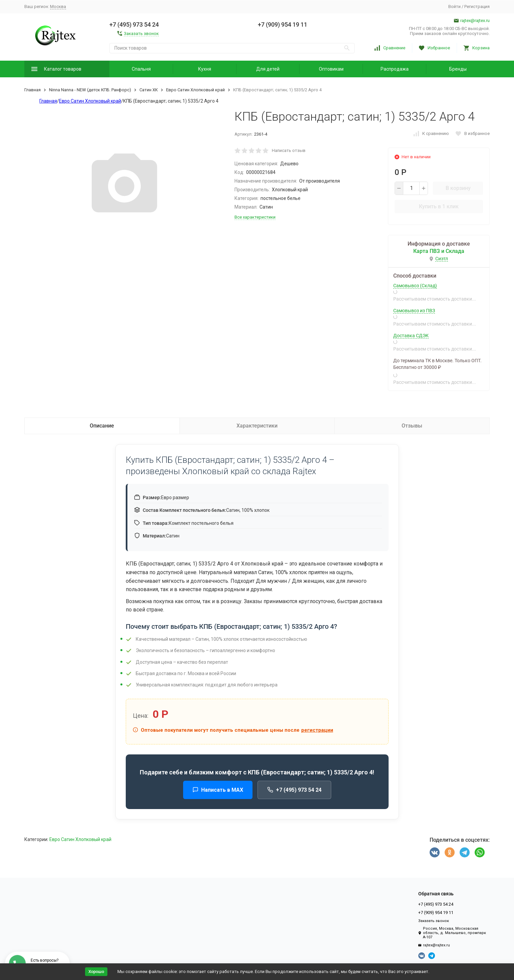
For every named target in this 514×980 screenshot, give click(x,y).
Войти (454, 6)
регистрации (317, 730)
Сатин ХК (149, 90)
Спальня (141, 69)
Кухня (205, 69)
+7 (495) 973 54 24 (294, 790)
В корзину (458, 188)
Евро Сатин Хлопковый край (195, 90)
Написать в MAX (218, 790)
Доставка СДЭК (411, 336)
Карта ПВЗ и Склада (439, 251)
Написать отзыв (289, 150)
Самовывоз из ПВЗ (414, 311)
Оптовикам (331, 69)
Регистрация (477, 6)
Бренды (458, 69)
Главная (33, 90)
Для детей (268, 69)
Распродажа (395, 69)
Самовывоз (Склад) (415, 286)
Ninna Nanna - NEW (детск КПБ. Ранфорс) (90, 90)
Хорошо (96, 972)
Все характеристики (255, 217)
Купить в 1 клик (439, 206)
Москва (58, 6)
